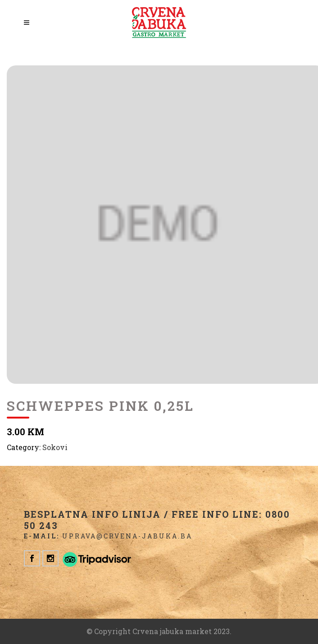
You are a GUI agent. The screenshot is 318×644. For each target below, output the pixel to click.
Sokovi (55, 447)
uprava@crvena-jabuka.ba (127, 536)
